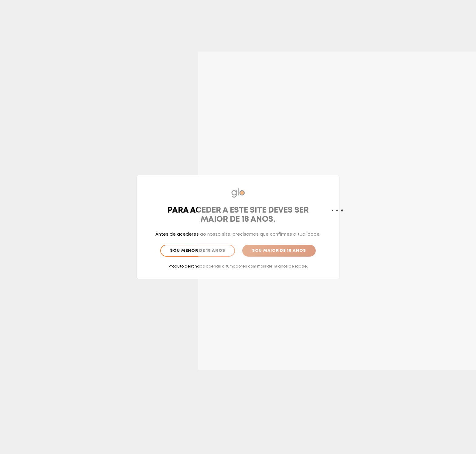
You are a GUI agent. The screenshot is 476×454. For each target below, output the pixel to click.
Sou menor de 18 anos (198, 251)
